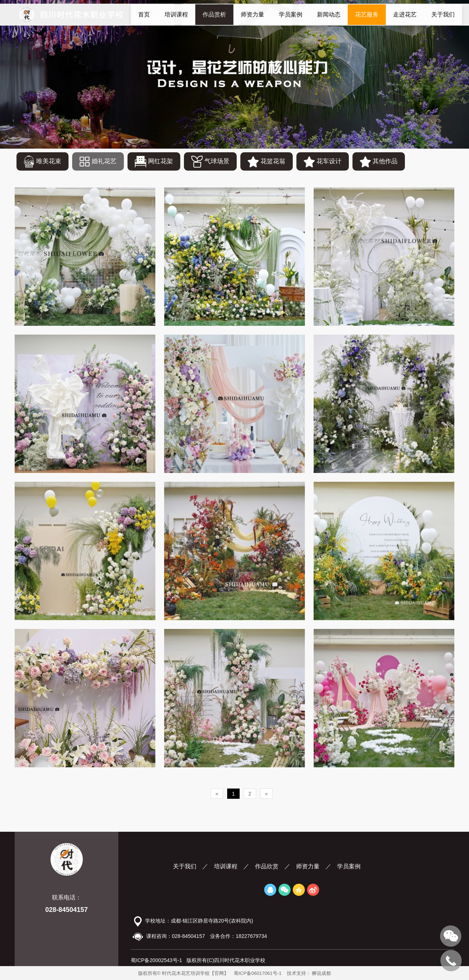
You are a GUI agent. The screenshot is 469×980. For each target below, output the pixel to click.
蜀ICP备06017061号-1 (258, 973)
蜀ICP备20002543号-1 (156, 960)
